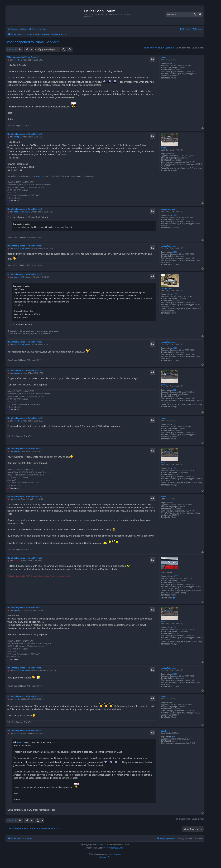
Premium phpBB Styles (115, 848)
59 (174, 737)
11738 (176, 294)
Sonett (164, 731)
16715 (176, 576)
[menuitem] (37, 29)
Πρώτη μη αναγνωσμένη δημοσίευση (159, 48)
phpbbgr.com (116, 854)
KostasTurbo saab (168, 209)
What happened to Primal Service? (32, 42)
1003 (175, 215)
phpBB (99, 845)
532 (175, 154)
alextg (163, 148)
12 (174, 63)
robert (163, 58)
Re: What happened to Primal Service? (25, 134)
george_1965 (166, 288)
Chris (163, 570)
